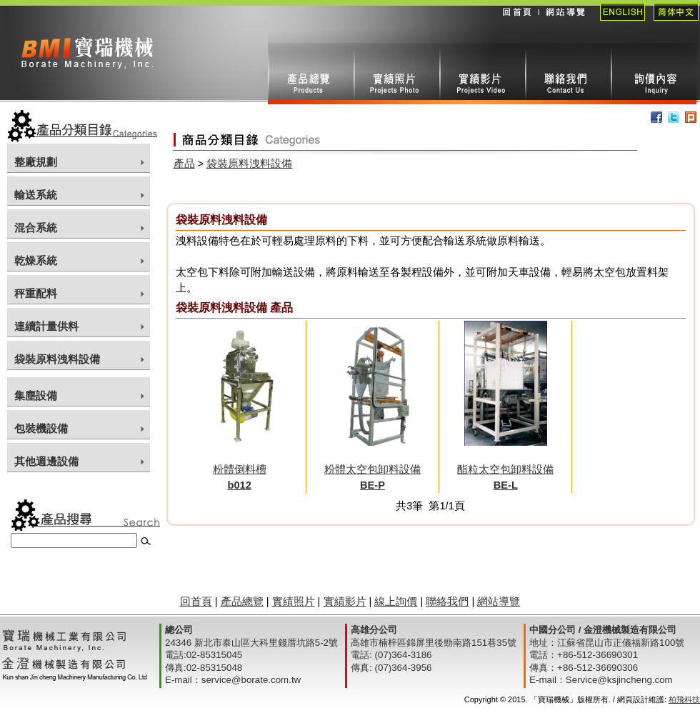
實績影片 (482, 74)
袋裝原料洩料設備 (57, 359)
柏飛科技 (684, 699)
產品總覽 (242, 602)
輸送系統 (36, 195)
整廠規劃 (36, 162)
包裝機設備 (41, 429)
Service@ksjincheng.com (619, 680)
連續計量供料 (46, 326)
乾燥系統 (36, 261)
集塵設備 (36, 396)
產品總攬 (311, 74)
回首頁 (516, 21)
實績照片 (396, 74)
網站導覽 (565, 21)
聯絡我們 (568, 74)
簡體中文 (672, 21)
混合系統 (36, 228)
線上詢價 (654, 74)
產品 (184, 164)
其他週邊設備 (46, 462)
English (618, 21)
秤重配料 (36, 294)
